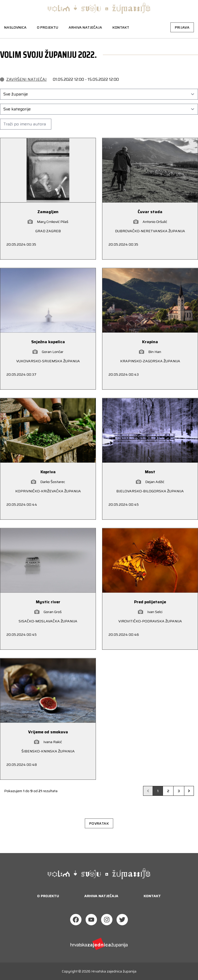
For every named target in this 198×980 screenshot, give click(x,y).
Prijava (182, 27)
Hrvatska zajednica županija (114, 971)
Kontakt (121, 27)
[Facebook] (76, 920)
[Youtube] (91, 920)
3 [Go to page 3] (179, 791)
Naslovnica (15, 27)
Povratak (99, 823)
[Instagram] (107, 920)
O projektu (48, 27)
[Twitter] (122, 920)
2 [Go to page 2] (168, 791)
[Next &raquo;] (189, 791)
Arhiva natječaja (85, 27)
